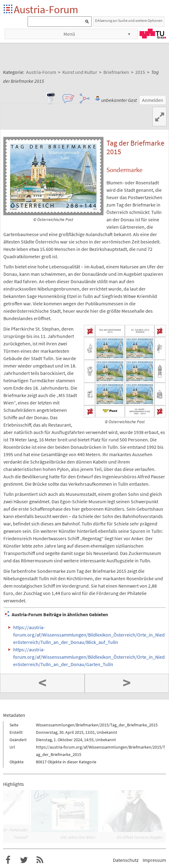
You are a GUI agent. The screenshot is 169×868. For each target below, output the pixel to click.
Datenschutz (126, 860)
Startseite (8, 9)
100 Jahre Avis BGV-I (78, 837)
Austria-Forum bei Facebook (8, 860)
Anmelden (153, 100)
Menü (69, 34)
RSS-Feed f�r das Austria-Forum (40, 860)
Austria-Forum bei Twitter (24, 860)
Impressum (154, 860)
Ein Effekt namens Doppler (140, 837)
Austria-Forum (46, 9)
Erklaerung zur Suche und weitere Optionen (129, 20)
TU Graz (153, 34)
